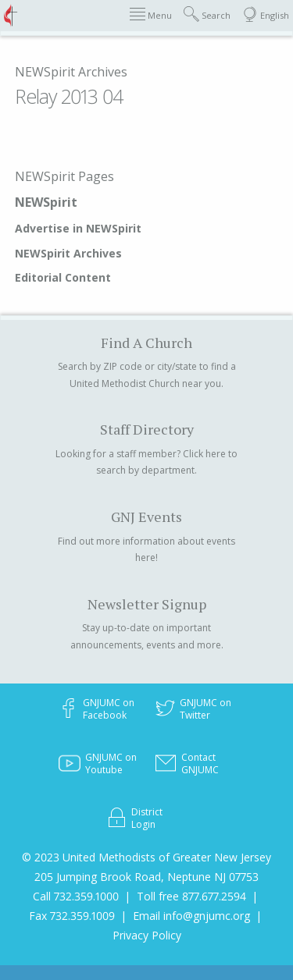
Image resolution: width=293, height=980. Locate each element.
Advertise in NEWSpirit (78, 228)
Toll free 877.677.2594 (191, 896)
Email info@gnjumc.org (191, 916)
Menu (151, 14)
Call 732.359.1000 (76, 896)
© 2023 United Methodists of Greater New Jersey (146, 857)
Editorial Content (63, 277)
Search (207, 14)
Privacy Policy (147, 935)
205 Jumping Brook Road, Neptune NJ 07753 (146, 877)
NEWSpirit (46, 202)
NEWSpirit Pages (64, 176)
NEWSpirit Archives (71, 72)
